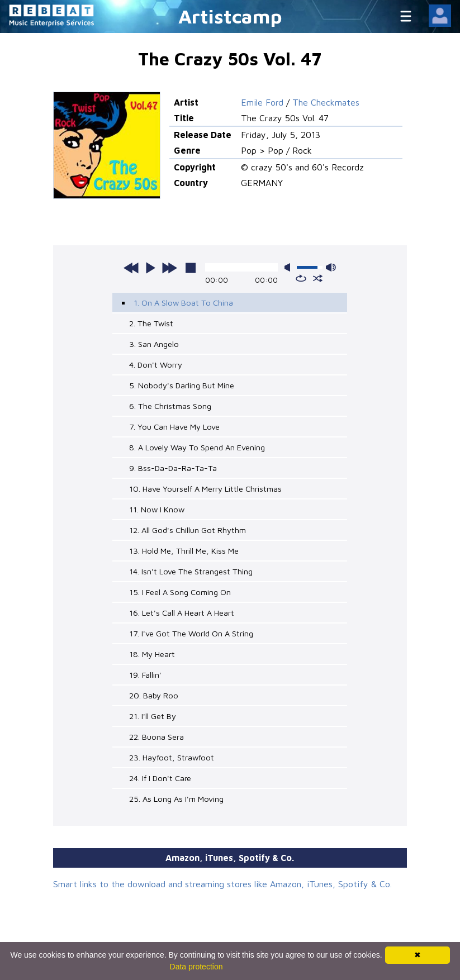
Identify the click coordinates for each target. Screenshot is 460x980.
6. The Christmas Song (170, 406)
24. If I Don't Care (160, 778)
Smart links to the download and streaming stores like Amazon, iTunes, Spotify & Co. (222, 884)
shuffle (318, 278)
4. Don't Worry (156, 365)
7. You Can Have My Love (174, 427)
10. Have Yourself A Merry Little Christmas (205, 489)
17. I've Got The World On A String (191, 633)
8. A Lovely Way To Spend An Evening (197, 447)
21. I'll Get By (153, 716)
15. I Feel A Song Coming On (180, 592)
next (169, 268)
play (150, 268)
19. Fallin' (145, 675)
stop (191, 268)
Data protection (196, 967)
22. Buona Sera (157, 737)
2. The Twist (151, 323)
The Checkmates (326, 102)
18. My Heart (152, 654)
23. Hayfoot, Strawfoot (172, 757)
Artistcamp (230, 16)
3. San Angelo (154, 344)
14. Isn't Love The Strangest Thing (191, 571)
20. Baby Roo (154, 695)
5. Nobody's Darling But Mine (182, 385)
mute (290, 267)
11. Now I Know (157, 509)
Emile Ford (262, 102)
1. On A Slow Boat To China (183, 303)
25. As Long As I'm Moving (176, 799)
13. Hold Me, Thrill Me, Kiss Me (184, 551)
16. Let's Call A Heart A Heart (182, 613)
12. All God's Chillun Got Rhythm (188, 530)
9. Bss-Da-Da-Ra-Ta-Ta (173, 468)
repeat (301, 278)
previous (131, 268)
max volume (331, 267)
